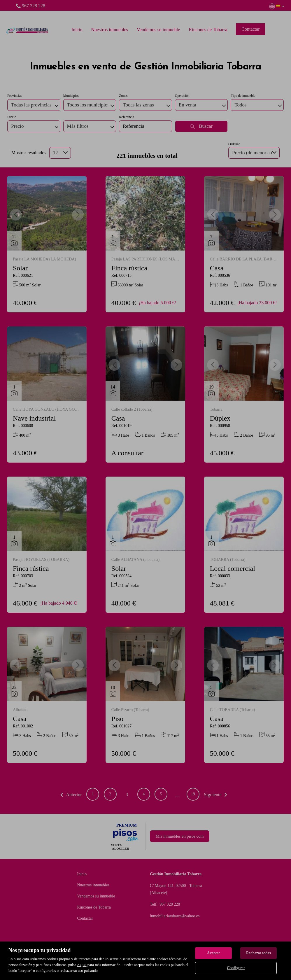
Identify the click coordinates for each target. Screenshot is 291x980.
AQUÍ (82, 965)
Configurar (236, 968)
